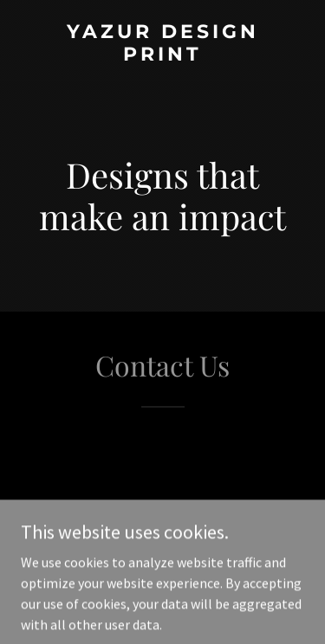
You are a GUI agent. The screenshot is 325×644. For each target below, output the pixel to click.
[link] (162, 55)
